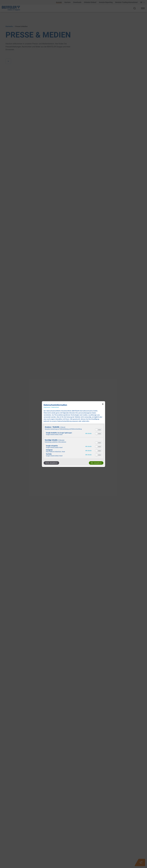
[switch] (98, 430)
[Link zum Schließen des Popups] (103, 404)
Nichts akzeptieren (51, 463)
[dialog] (73, 434)
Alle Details (88, 433)
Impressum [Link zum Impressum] (47, 407)
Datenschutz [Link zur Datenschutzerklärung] (55, 407)
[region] (73, 442)
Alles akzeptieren (96, 463)
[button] (96, 430)
